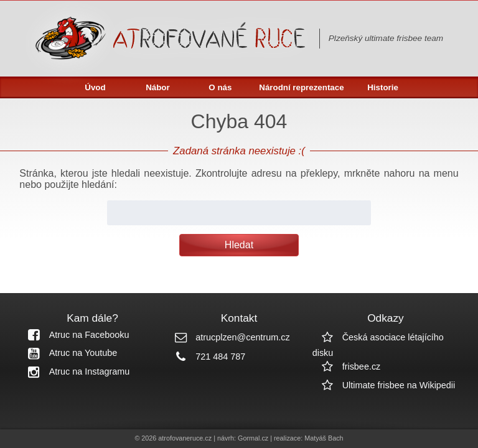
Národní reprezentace (301, 87)
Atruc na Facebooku (74, 335)
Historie (383, 87)
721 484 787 (205, 357)
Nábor (158, 87)
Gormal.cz (253, 438)
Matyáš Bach (324, 438)
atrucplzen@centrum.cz (227, 337)
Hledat (239, 245)
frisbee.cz (347, 366)
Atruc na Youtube (68, 353)
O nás (220, 87)
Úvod (95, 87)
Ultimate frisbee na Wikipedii (384, 385)
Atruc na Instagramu (75, 371)
